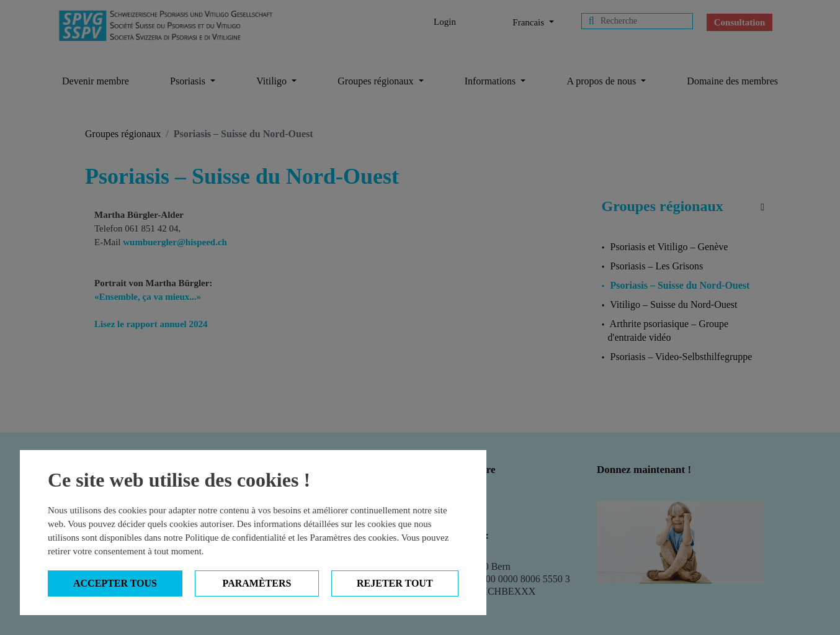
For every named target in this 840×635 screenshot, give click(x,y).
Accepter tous (115, 583)
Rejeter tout (395, 583)
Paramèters (257, 583)
